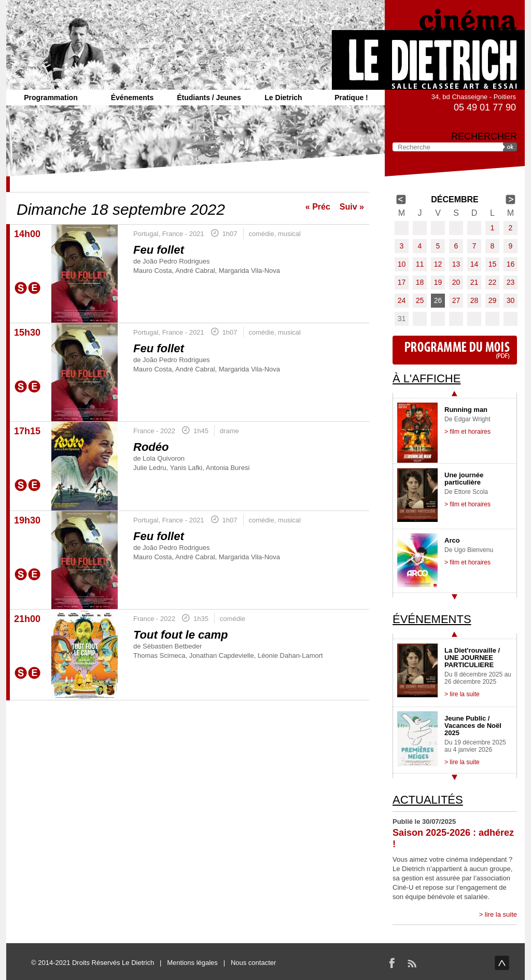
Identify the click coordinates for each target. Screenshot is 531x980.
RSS (412, 963)
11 (420, 264)
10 (402, 264)
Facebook (392, 963)
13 (456, 264)
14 (474, 264)
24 (402, 300)
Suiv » (352, 207)
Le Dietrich (283, 98)
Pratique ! (351, 98)
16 (511, 264)
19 (438, 282)
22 (493, 282)
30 (511, 300)
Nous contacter (253, 963)
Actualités (428, 800)
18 (420, 282)
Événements (132, 98)
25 (420, 300)
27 (456, 300)
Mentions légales (192, 963)
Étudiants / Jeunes (209, 98)
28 (474, 300)
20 (456, 282)
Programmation (51, 98)
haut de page (502, 963)
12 (438, 264)
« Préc (318, 207)
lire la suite (501, 914)
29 (493, 300)
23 (511, 282)
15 (493, 264)
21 (474, 282)
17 (402, 282)
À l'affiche (427, 378)
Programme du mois (455, 350)
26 (438, 300)
